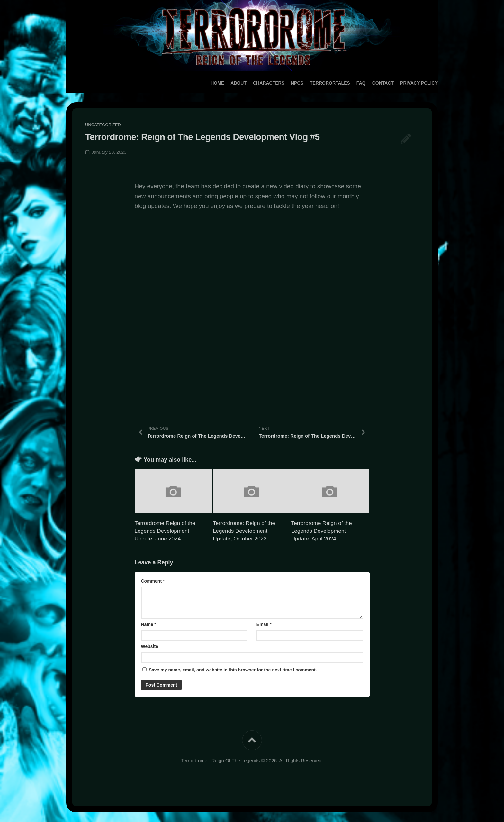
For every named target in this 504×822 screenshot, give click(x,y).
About (226, 83)
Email (264, 624)
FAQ (348, 83)
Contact (370, 83)
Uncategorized (103, 125)
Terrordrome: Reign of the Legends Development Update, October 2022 (244, 531)
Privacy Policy (406, 83)
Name (149, 624)
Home (204, 83)
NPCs (284, 83)
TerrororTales (317, 83)
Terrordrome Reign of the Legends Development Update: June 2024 (165, 531)
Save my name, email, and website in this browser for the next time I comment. (233, 670)
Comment (153, 581)
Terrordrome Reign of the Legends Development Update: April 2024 (322, 531)
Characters (256, 83)
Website (150, 646)
